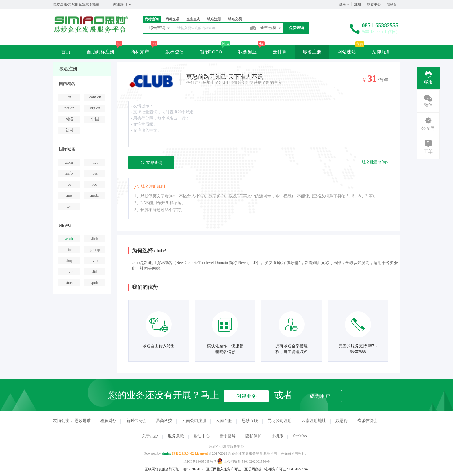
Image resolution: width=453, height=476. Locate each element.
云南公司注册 (194, 421)
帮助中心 (202, 436)
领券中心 (374, 4)
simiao (167, 453)
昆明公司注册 (280, 421)
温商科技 (164, 421)
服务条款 (176, 436)
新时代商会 (136, 421)
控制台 (392, 4)
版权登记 (174, 52)
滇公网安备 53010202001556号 (243, 462)
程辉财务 (108, 421)
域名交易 (235, 19)
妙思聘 (341, 421)
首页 (66, 52)
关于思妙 (150, 436)
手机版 (277, 436)
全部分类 (271, 28)
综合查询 (160, 28)
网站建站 (347, 52)
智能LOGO (211, 52)
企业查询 (193, 19)
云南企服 (224, 421)
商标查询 (152, 19)
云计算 (280, 52)
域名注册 (214, 19)
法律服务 (381, 52)
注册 (358, 4)
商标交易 (172, 19)
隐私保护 (253, 436)
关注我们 (122, 5)
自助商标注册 (101, 52)
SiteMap (300, 436)
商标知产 (140, 52)
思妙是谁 (83, 421)
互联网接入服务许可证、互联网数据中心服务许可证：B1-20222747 (257, 469)
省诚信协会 (367, 421)
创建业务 (246, 396)
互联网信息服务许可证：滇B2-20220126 (175, 469)
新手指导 (228, 436)
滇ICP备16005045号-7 (200, 462)
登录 (343, 4)
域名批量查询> (375, 162)
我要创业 (247, 52)
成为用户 (320, 396)
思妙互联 (250, 421)
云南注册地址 (314, 421)
